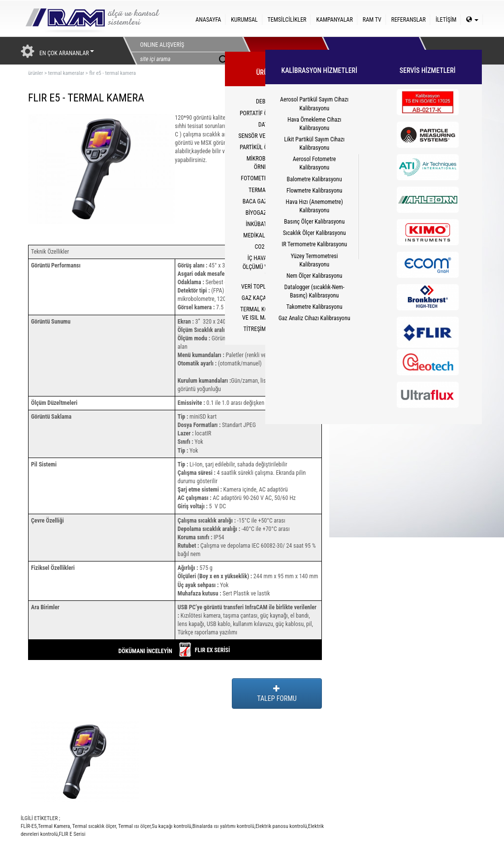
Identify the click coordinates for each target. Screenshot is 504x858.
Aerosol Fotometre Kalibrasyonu (315, 163)
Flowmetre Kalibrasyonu (314, 191)
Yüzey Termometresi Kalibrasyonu (315, 260)
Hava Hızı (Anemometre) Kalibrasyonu (315, 206)
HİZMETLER (362, 51)
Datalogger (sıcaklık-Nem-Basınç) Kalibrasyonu (314, 291)
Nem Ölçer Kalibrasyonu (314, 276)
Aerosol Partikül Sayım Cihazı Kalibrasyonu (314, 104)
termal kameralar (66, 73)
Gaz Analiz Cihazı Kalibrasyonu (315, 318)
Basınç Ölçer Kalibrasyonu (314, 222)
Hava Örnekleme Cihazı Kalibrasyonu (314, 124)
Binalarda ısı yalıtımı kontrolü (223, 826)
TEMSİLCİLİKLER (287, 20)
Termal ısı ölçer (134, 826)
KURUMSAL (244, 20)
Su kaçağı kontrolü (171, 826)
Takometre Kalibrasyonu (315, 307)
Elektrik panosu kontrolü (281, 826)
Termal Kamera (54, 826)
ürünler (35, 73)
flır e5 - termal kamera (112, 73)
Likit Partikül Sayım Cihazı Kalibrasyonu (314, 144)
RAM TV (372, 20)
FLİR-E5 (29, 826)
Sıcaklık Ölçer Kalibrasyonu (315, 233)
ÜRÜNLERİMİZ (282, 51)
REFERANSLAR (409, 20)
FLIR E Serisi (72, 834)
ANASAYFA (208, 20)
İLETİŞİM (446, 20)
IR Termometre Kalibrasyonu (314, 244)
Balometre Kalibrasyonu (315, 179)
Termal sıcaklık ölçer (94, 826)
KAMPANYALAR (334, 20)
